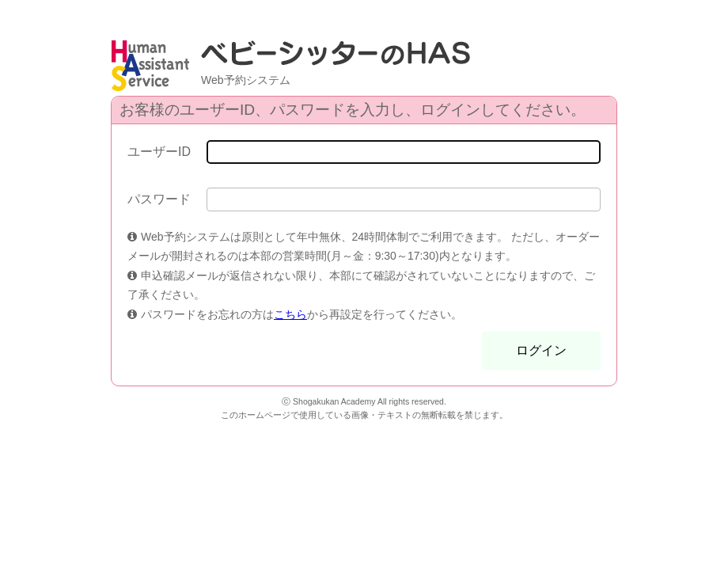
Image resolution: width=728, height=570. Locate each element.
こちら (290, 314)
